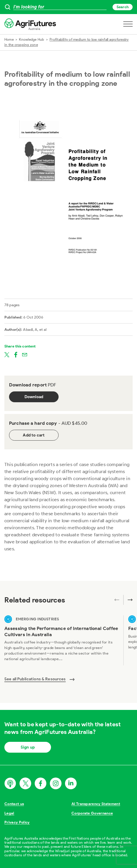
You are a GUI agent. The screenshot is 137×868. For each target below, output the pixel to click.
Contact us (14, 804)
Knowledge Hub (31, 39)
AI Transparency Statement (96, 804)
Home (9, 39)
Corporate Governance (92, 813)
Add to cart (34, 435)
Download (34, 397)
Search (123, 7)
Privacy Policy (17, 822)
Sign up (28, 747)
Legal (9, 813)
